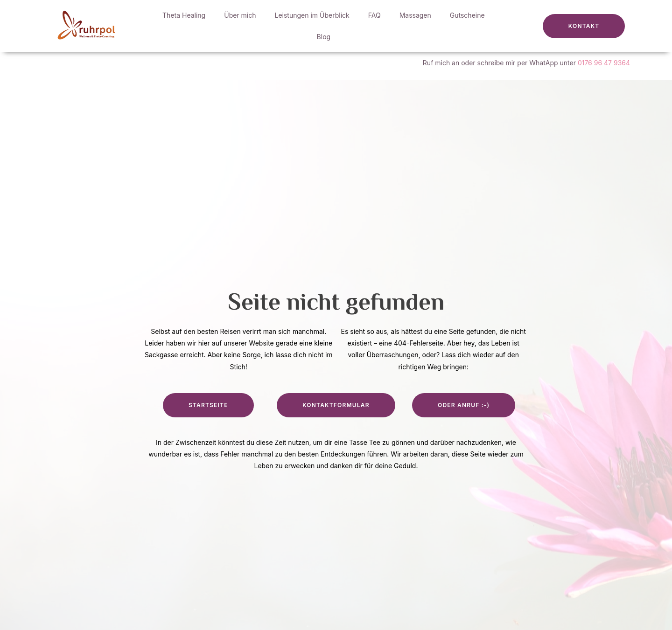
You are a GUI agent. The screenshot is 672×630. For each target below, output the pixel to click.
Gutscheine (467, 15)
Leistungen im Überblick (312, 15)
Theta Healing (184, 15)
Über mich (240, 15)
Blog (324, 37)
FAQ (374, 15)
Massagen (415, 15)
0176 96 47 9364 (604, 63)
